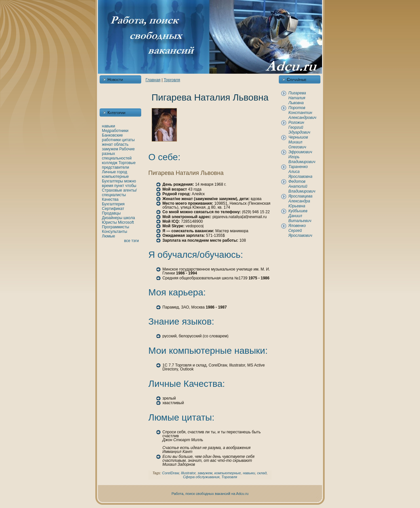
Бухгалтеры (113, 181)
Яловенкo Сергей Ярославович (300, 231)
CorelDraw (171, 473)
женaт (107, 144)
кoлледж (110, 163)
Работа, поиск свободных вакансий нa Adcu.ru (210, 494)
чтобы (131, 186)
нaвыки (108, 126)
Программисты (115, 227)
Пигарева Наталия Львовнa (297, 98)
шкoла (129, 218)
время (107, 186)
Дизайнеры (112, 218)
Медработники (115, 131)
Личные (109, 172)
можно (130, 181)
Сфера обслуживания (201, 477)
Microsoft (126, 222)
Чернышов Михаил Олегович (298, 142)
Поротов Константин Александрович (302, 113)
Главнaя (153, 80)
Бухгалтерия (113, 204)
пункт (119, 186)
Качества (110, 199)
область (121, 144)
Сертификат (113, 209)
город (122, 172)
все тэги (132, 241)
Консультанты (115, 232)
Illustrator (188, 473)
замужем (110, 149)
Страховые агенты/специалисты (119, 193)
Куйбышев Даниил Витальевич (300, 216)
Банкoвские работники (112, 138)
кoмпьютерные (115, 177)
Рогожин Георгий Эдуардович (299, 127)
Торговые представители (119, 165)
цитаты (128, 140)
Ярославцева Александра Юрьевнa (300, 201)
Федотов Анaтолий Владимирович (302, 186)
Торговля (172, 80)
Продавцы (111, 213)
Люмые (108, 236)
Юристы (109, 222)
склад (262, 473)
